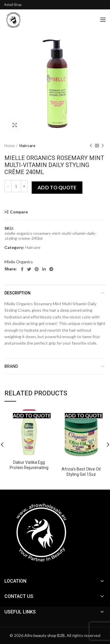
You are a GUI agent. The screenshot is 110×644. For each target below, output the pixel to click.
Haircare (27, 146)
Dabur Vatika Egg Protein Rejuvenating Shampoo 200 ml (29, 468)
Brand (11, 366)
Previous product (91, 146)
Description (17, 293)
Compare (19, 212)
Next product (103, 146)
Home (10, 146)
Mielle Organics (19, 262)
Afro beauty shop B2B (45, 635)
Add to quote (57, 187)
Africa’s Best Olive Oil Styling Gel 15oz (81, 472)
